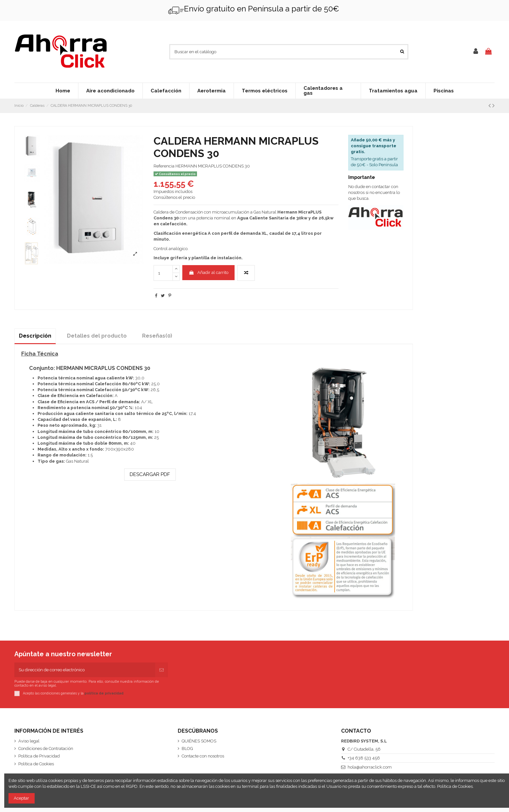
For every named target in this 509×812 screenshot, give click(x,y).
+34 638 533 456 (364, 758)
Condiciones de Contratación (46, 748)
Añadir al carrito (209, 272)
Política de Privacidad (39, 756)
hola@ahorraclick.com (370, 767)
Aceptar (21, 798)
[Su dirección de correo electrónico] (85, 670)
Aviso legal (29, 741)
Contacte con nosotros (203, 756)
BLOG (187, 748)
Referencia (164, 166)
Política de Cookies (36, 764)
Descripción (35, 336)
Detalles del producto (97, 336)
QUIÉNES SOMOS (199, 741)
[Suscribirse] (162, 670)
